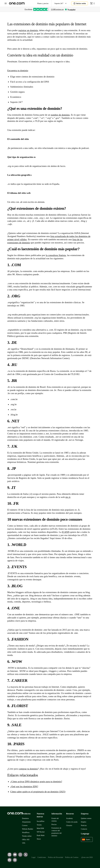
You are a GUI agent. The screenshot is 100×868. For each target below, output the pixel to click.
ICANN (66, 532)
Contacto (84, 829)
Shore (39, 839)
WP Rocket (41, 832)
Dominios (26, 818)
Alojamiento (26, 822)
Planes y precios (43, 3)
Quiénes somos (86, 818)
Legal (33, 857)
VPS (24, 843)
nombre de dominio (60, 115)
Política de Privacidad (56, 857)
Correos (25, 825)
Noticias (84, 825)
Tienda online (27, 836)
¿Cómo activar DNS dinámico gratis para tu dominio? (36, 782)
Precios (54, 824)
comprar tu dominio (28, 769)
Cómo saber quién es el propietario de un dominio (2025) (38, 792)
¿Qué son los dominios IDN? (24, 787)
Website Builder (28, 829)
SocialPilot (41, 821)
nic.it (68, 497)
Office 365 (26, 840)
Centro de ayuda (72, 822)
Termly (39, 825)
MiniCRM (40, 828)
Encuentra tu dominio (18, 71)
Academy (69, 818)
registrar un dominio (28, 30)
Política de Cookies (72, 857)
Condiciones (42, 857)
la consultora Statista (56, 255)
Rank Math (41, 835)
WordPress (26, 833)
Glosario (69, 825)
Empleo (84, 822)
